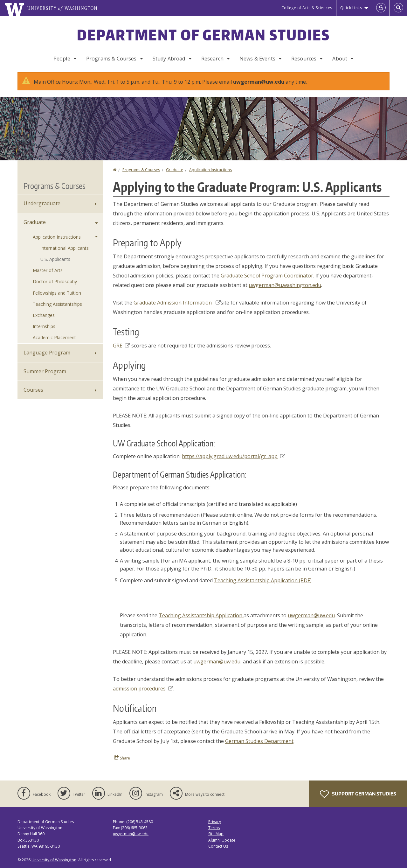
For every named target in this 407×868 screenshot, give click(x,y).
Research (212, 59)
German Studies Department (259, 741)
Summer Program (45, 371)
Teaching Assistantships (57, 304)
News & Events (257, 59)
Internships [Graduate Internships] (44, 326)
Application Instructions (210, 170)
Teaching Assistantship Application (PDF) (263, 580)
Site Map (216, 834)
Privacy (215, 822)
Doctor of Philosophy (55, 281)
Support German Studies (358, 794)
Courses (33, 390)
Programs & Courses (111, 59)
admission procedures (143, 689)
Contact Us (218, 846)
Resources (304, 59)
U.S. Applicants (55, 259)
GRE (121, 346)
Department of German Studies (203, 35)
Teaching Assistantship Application (201, 615)
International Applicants (65, 248)
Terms (214, 828)
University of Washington (54, 860)
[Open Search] (398, 8)
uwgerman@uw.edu (259, 82)
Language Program (47, 353)
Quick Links (351, 8)
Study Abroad (169, 59)
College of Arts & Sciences (307, 8)
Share (122, 758)
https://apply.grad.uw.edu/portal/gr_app (234, 456)
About (340, 59)
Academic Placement (54, 337)
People (62, 59)
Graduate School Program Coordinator (267, 276)
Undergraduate (42, 203)
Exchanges (44, 315)
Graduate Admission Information (177, 303)
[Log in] (381, 8)
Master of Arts (48, 270)
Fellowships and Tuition (57, 293)
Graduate (175, 170)
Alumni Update (222, 840)
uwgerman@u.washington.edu (285, 285)
